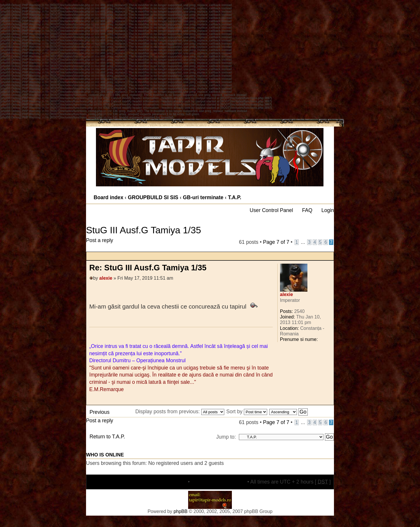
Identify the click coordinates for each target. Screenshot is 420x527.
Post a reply (105, 245)
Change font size (329, 196)
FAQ (307, 210)
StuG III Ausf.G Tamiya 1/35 (143, 230)
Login (328, 210)
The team (176, 482)
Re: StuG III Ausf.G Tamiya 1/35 (148, 268)
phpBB (181, 511)
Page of (276, 242)
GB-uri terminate (203, 197)
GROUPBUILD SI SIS (153, 197)
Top (329, 402)
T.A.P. (235, 197)
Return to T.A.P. (107, 437)
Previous (99, 412)
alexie (106, 278)
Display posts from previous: (180, 412)
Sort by (247, 412)
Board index (108, 197)
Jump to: (226, 437)
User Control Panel (271, 210)
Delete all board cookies (218, 482)
